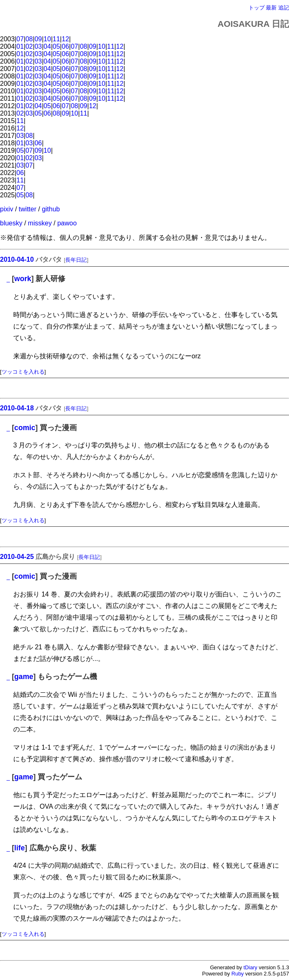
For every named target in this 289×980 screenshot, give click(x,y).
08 (29, 39)
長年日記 (76, 260)
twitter (27, 209)
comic (25, 428)
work (23, 279)
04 (47, 46)
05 (57, 46)
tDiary (250, 967)
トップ (257, 8)
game (24, 677)
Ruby (238, 974)
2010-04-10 (17, 259)
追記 (284, 8)
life (20, 848)
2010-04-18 (17, 408)
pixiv (7, 209)
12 (66, 39)
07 (20, 39)
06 (66, 46)
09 (38, 39)
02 (29, 46)
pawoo (67, 223)
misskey (40, 223)
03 (38, 46)
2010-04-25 (17, 557)
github (51, 209)
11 (57, 39)
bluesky (11, 223)
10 (47, 39)
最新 (271, 8)
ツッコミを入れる (23, 372)
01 (20, 46)
